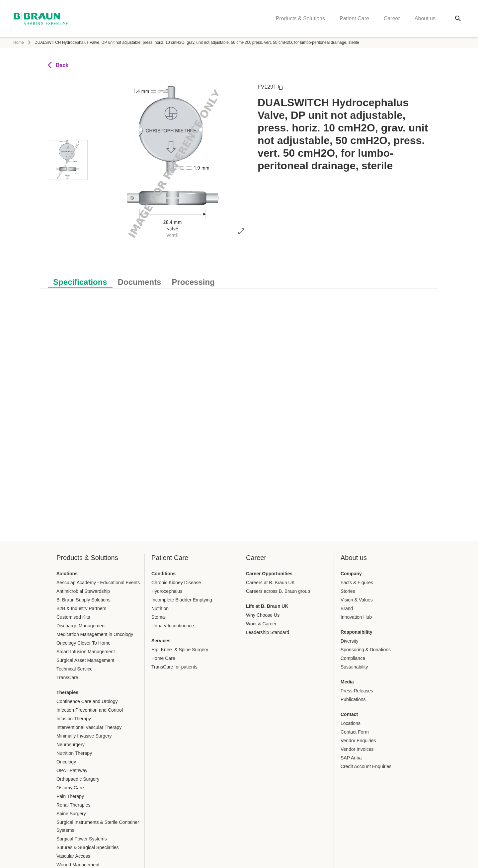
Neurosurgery (71, 745)
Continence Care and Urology (87, 701)
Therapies (67, 692)
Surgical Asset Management (85, 660)
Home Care (163, 658)
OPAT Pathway (72, 770)
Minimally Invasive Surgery (84, 736)
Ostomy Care (70, 788)
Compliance (353, 658)
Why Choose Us (263, 615)
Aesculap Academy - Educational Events (98, 583)
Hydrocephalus (167, 591)
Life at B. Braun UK (267, 606)
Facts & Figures (357, 583)
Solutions (67, 574)
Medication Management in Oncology (95, 634)
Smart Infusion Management (86, 652)
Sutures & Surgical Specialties (88, 847)
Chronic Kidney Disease (176, 583)
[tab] (80, 281)
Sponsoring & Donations (366, 650)
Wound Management (78, 865)
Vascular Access (73, 856)
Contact (349, 714)
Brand (347, 608)
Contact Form (355, 732)
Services (161, 641)
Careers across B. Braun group (278, 591)
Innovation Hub (356, 617)
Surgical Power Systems (82, 839)
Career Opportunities (269, 574)
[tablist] (239, 279)
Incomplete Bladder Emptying (182, 600)
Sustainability (354, 667)
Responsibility (357, 632)
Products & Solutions (300, 18)
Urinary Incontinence (173, 626)
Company (351, 574)
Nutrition (160, 608)
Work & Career (261, 624)
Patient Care (354, 18)
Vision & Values (357, 600)
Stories (348, 591)
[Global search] (458, 19)
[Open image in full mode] (241, 231)
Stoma (158, 617)
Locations (351, 723)
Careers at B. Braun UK (270, 583)
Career (392, 18)
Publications (353, 699)
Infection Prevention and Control (90, 710)
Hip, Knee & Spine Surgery (180, 650)
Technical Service (75, 669)
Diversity (350, 641)
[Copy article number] (280, 87)
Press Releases (357, 691)
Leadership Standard (268, 632)
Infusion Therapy (74, 719)
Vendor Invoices (357, 749)
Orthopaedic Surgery (78, 779)
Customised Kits (73, 617)
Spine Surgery (71, 814)
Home (19, 42)
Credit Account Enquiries (366, 766)
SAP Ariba (351, 758)
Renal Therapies (73, 805)
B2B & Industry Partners (81, 608)
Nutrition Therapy (74, 753)
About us (425, 18)
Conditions (163, 574)
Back (58, 65)
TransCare (67, 677)
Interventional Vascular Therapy (89, 727)
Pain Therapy (70, 796)
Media (347, 682)
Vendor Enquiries (358, 741)
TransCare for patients (174, 667)
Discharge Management (81, 626)
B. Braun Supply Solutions (83, 600)
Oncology (66, 762)
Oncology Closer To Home (83, 643)
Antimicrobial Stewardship (83, 591)
